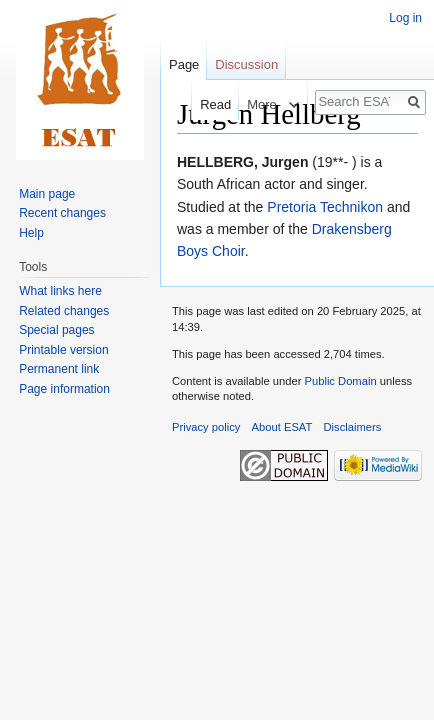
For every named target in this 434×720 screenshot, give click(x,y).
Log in (405, 18)
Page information (64, 389)
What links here (60, 291)
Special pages (56, 330)
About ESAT (282, 427)
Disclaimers (353, 427)
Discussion (246, 64)
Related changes (64, 311)
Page (184, 64)
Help (31, 233)
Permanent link (59, 369)
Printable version (63, 350)
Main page (47, 194)
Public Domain (340, 381)
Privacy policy (206, 427)
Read (205, 104)
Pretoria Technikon (325, 207)
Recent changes (62, 213)
